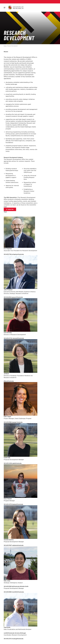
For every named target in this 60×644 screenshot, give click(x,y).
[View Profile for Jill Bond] (6, 374)
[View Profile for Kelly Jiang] (7, 581)
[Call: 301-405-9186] (8, 422)
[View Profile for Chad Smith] (7, 627)
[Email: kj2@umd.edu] (16, 586)
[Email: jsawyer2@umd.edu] (17, 297)
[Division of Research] (16, 8)
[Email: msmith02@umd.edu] (18, 592)
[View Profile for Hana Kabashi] (8, 499)
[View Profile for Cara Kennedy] (8, 333)
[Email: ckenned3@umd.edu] (18, 338)
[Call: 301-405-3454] (8, 463)
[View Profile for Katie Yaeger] (7, 417)
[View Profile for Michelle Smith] (24, 586)
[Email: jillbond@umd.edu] (9, 381)
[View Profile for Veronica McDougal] (20, 633)
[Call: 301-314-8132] (8, 297)
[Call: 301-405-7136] (8, 254)
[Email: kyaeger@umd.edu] (17, 422)
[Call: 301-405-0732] (8, 338)
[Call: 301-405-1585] (8, 592)
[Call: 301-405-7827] (8, 545)
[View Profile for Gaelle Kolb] (7, 458)
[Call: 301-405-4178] (8, 504)
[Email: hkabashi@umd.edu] (18, 504)
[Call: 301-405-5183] (8, 586)
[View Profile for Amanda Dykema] (9, 540)
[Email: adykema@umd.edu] (18, 545)
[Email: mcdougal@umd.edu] (18, 639)
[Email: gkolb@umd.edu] (17, 463)
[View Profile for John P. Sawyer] (8, 290)
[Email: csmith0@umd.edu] (9, 633)
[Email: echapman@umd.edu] (18, 254)
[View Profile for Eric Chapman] (8, 249)
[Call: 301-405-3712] (8, 639)
